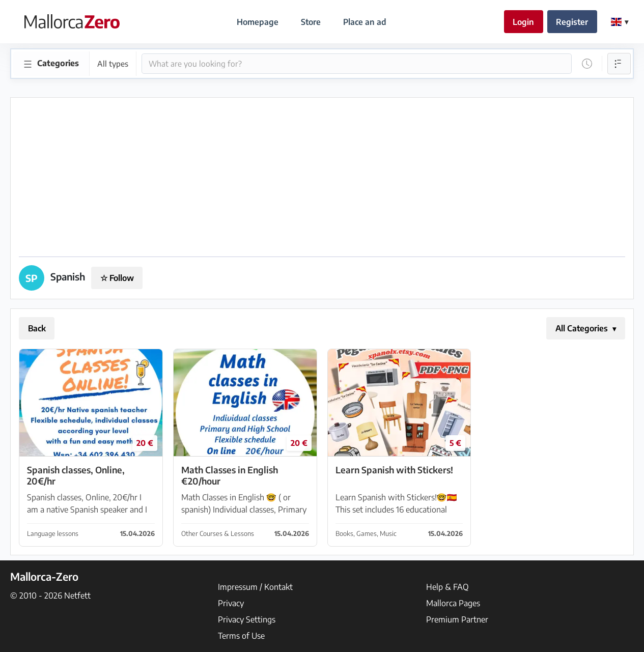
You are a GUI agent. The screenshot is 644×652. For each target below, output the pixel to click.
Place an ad (365, 22)
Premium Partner (457, 619)
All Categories (583, 328)
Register (572, 22)
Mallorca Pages (453, 603)
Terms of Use (241, 636)
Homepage (258, 22)
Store (311, 22)
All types (113, 63)
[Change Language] (620, 22)
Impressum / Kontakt (255, 587)
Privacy (231, 603)
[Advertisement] (322, 177)
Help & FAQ (447, 587)
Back (37, 328)
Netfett (77, 596)
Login (523, 22)
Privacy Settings (247, 619)
